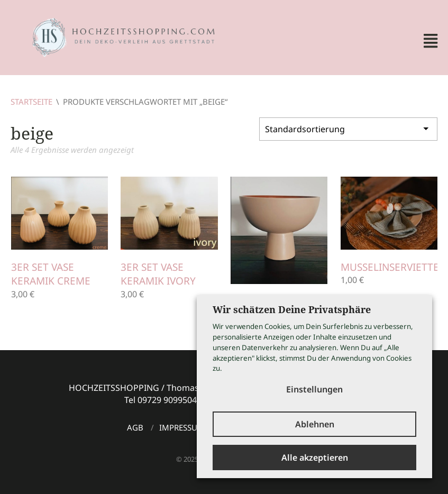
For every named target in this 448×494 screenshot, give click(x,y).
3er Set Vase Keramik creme (51, 274)
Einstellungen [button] (314, 389)
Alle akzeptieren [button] (315, 458)
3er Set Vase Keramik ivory (158, 274)
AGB (135, 427)
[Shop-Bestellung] (348, 129)
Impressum (182, 427)
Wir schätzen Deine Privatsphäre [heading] (292, 309)
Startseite (31, 102)
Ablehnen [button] (315, 424)
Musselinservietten (394, 267)
